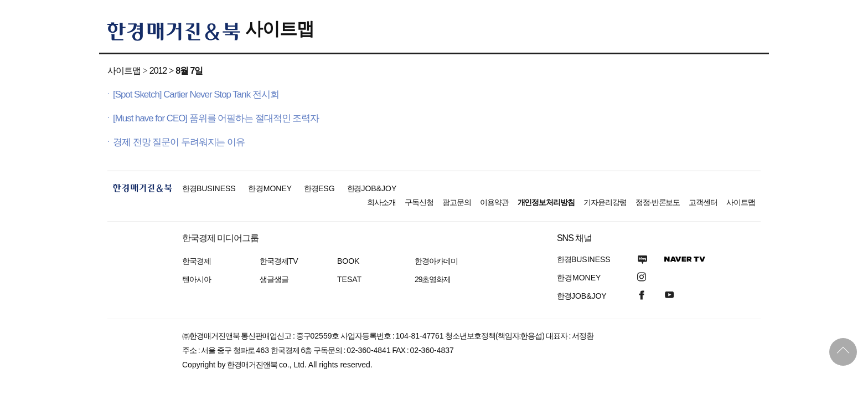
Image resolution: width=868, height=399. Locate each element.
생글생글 (274, 279)
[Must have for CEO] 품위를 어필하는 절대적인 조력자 (216, 118)
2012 (158, 71)
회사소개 (381, 202)
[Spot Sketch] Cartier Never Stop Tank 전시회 (196, 94)
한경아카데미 (436, 261)
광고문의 (457, 202)
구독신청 (419, 202)
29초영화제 (433, 279)
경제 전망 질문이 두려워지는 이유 (179, 142)
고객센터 (703, 202)
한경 (209, 188)
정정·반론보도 (658, 202)
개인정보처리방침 (546, 202)
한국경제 (197, 261)
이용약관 (494, 202)
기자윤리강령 (605, 202)
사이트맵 (280, 29)
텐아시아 (197, 279)
